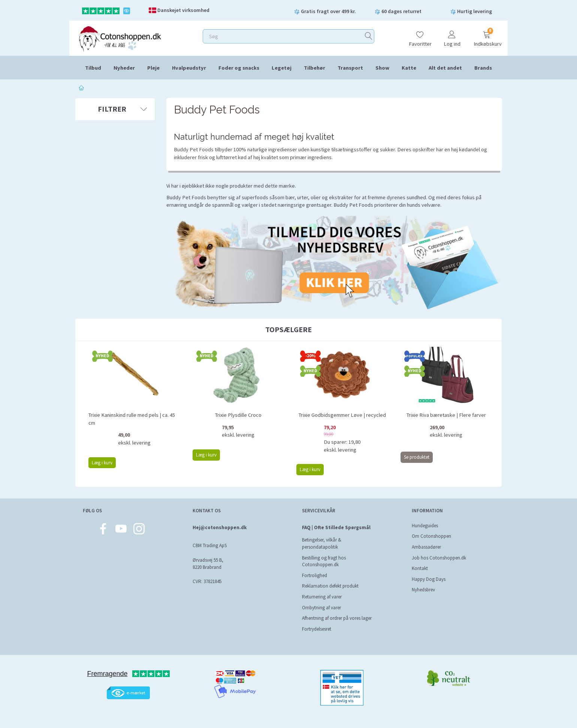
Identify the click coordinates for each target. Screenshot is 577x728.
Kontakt (420, 568)
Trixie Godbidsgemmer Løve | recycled (342, 415)
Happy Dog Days (429, 579)
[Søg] (369, 37)
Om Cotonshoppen (431, 536)
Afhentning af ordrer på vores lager (337, 618)
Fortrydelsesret (317, 629)
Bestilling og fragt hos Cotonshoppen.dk (324, 561)
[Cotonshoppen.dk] (120, 38)
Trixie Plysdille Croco (238, 415)
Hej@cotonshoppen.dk (220, 527)
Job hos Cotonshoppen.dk (439, 558)
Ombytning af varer (321, 608)
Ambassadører (426, 547)
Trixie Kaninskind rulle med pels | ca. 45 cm (132, 419)
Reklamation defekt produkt (330, 586)
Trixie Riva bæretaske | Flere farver (446, 415)
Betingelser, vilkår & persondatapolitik (322, 543)
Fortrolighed (315, 575)
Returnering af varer (322, 597)
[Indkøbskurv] (487, 35)
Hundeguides (425, 526)
